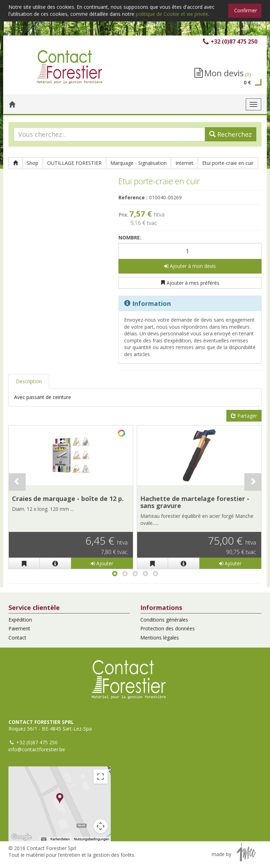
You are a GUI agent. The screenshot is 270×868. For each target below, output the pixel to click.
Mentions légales (160, 638)
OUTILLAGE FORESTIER (74, 163)
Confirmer (246, 10)
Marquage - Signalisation (139, 163)
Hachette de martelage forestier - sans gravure (195, 502)
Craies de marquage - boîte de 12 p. (68, 499)
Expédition (20, 620)
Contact (17, 638)
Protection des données (168, 628)
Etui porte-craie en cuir (228, 163)
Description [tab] (29, 381)
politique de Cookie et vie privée (172, 14)
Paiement (19, 628)
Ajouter (102, 563)
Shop (33, 163)
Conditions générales (164, 620)
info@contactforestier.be (37, 749)
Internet (184, 163)
